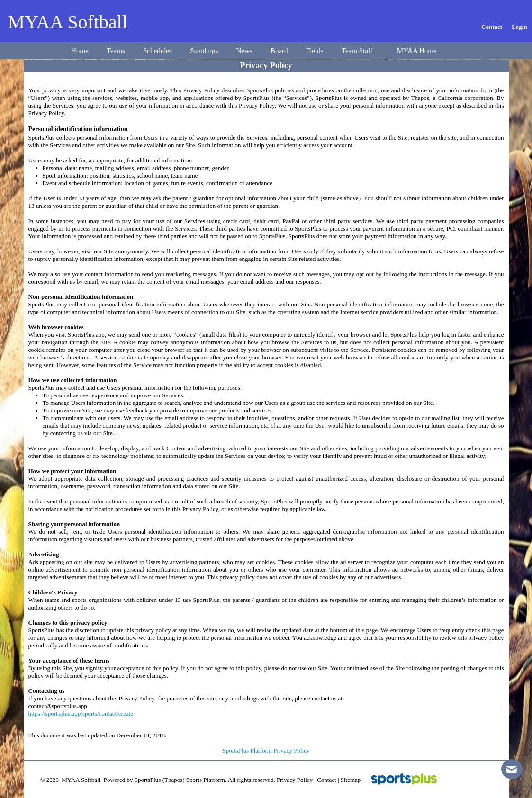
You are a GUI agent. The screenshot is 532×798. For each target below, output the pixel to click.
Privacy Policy (295, 780)
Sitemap (351, 780)
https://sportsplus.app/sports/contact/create (81, 713)
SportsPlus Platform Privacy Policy (266, 750)
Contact (326, 780)
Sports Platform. (206, 780)
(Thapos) (174, 780)
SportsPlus (148, 780)
